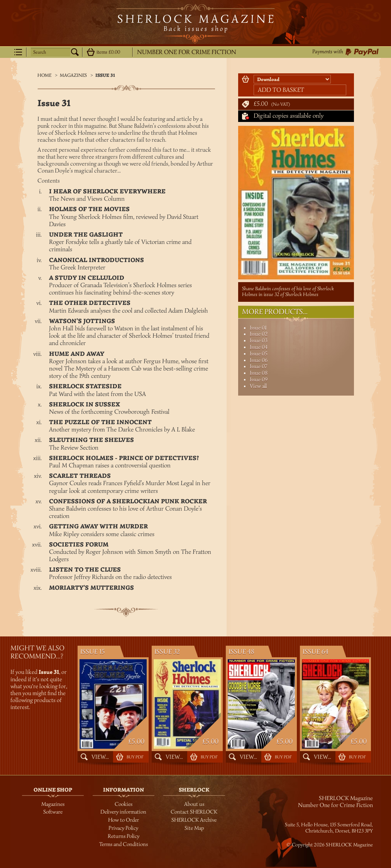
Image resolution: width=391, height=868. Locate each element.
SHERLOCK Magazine (195, 24)
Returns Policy (124, 836)
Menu (18, 52)
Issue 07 (258, 366)
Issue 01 (258, 328)
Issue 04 (259, 347)
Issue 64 (316, 652)
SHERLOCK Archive (194, 820)
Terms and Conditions (124, 844)
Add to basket (281, 90)
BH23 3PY (362, 831)
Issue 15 (92, 652)
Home (44, 75)
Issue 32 (167, 652)
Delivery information (123, 812)
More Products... (275, 312)
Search (40, 52)
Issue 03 (259, 341)
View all (258, 386)
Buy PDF (135, 757)
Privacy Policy (123, 828)
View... (100, 757)
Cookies (124, 804)
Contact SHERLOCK (194, 812)
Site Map (194, 828)
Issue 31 (105, 75)
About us (194, 804)
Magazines (73, 75)
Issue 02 (259, 334)
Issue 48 (241, 652)
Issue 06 (259, 360)
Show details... (91, 52)
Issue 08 (259, 373)
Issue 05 (259, 354)
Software (53, 812)
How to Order (124, 820)
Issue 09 (259, 380)
